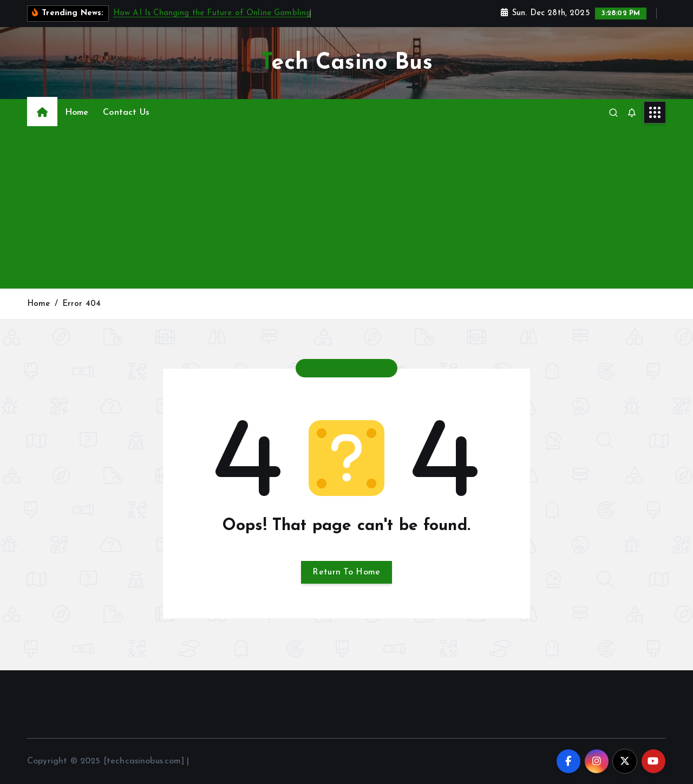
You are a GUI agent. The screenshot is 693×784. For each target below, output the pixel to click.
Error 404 (81, 304)
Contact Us (126, 113)
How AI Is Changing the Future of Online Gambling (212, 13)
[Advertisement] (346, 207)
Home (77, 113)
